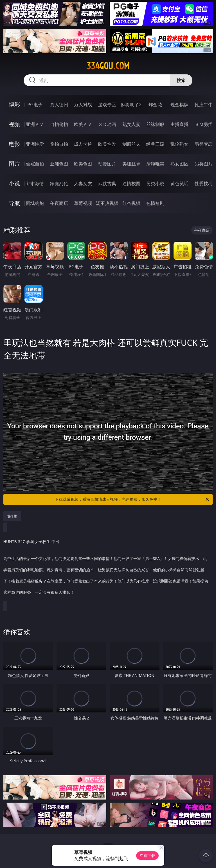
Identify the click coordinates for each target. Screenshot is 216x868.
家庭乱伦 (59, 183)
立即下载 (147, 855)
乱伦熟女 (179, 144)
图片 (14, 164)
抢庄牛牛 (204, 105)
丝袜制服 (155, 124)
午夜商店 (59, 203)
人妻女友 (83, 183)
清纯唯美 (155, 164)
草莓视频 (83, 203)
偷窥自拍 (35, 164)
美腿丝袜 (131, 164)
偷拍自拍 (59, 144)
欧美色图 (83, 164)
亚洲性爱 (35, 144)
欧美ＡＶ (83, 124)
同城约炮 (35, 203)
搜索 (181, 80)
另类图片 (204, 164)
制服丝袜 (131, 144)
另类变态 (204, 144)
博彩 (14, 104)
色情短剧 (155, 203)
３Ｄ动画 (107, 124)
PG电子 (35, 105)
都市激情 (35, 183)
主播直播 (179, 124)
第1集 (12, 516)
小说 (14, 183)
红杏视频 (131, 203)
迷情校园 (131, 183)
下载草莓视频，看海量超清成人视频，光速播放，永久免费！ (132, 499)
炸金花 (155, 105)
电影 (14, 144)
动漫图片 (107, 164)
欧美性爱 (107, 144)
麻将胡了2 (131, 105)
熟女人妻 (131, 124)
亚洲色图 (59, 164)
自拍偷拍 (59, 124)
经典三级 (155, 144)
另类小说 (155, 183)
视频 (14, 124)
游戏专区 (107, 105)
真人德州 (59, 105)
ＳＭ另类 (204, 124)
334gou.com (108, 66)
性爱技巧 (204, 183)
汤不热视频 (107, 203)
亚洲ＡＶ (35, 124)
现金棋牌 (179, 105)
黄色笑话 (179, 183)
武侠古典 (107, 183)
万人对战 (83, 105)
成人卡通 (83, 144)
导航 (14, 203)
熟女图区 (179, 164)
